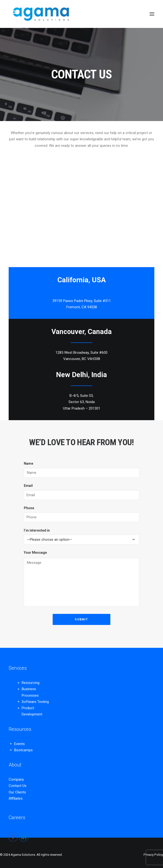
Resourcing (31, 683)
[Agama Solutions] (40, 14)
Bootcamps (23, 750)
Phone (29, 508)
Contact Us (18, 786)
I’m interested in (37, 530)
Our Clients (17, 792)
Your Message (35, 553)
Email (28, 486)
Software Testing (35, 702)
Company (16, 779)
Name (28, 463)
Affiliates (16, 798)
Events (19, 744)
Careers (17, 817)
